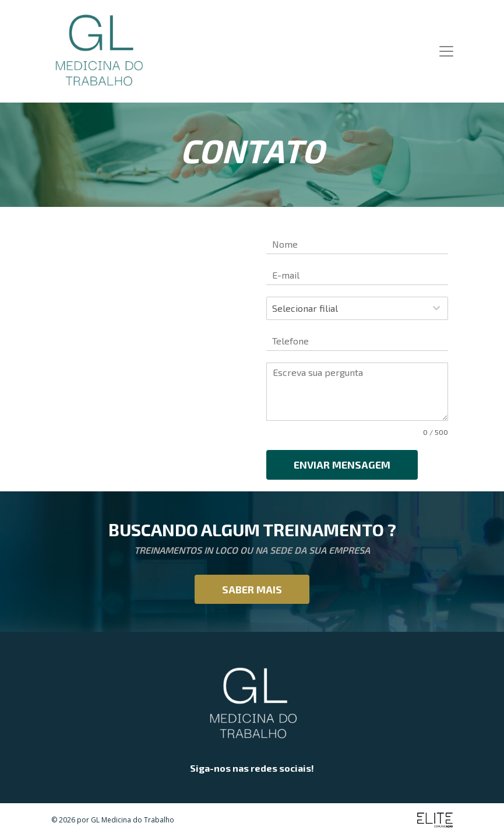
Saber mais (252, 589)
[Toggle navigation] (446, 51)
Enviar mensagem (342, 465)
